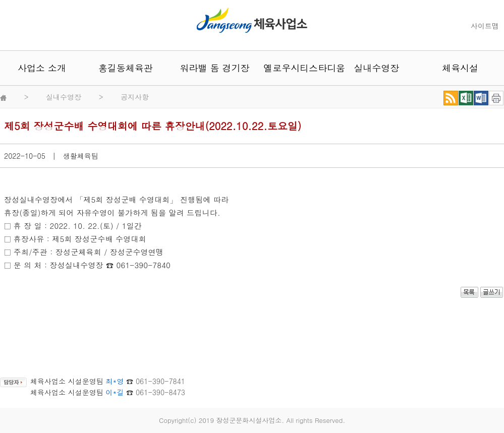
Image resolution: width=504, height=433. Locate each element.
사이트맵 (485, 26)
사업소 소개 (42, 68)
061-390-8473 (160, 392)
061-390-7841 (160, 381)
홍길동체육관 (126, 68)
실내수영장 (376, 68)
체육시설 (460, 68)
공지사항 (135, 97)
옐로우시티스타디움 (293, 68)
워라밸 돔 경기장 (209, 68)
